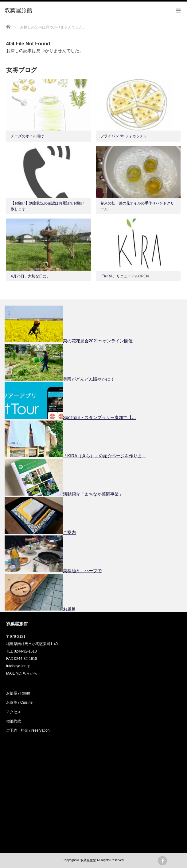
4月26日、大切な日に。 (30, 276)
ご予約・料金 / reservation (28, 730)
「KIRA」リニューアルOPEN (125, 276)
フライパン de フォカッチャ (124, 136)
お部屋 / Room (18, 693)
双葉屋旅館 (88, 860)
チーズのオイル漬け (27, 136)
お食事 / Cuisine (19, 702)
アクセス (14, 712)
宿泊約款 (14, 721)
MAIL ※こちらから (22, 673)
